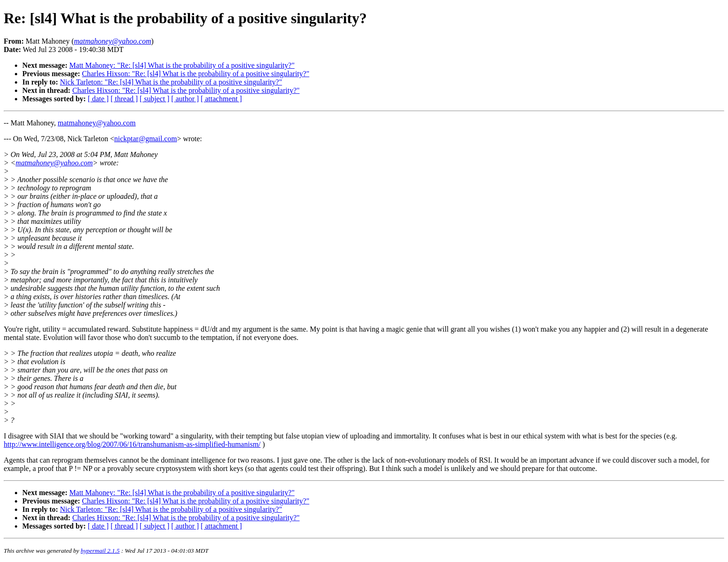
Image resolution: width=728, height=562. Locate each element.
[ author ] (185, 99)
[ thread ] (124, 99)
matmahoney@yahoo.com (97, 123)
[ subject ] (155, 99)
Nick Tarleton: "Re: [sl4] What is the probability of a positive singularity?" (171, 82)
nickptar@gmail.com (146, 139)
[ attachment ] (221, 99)
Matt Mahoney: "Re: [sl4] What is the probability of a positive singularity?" (182, 65)
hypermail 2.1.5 (100, 551)
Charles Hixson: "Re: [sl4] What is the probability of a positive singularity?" (196, 74)
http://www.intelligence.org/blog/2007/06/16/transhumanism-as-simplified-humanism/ (132, 444)
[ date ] (98, 99)
